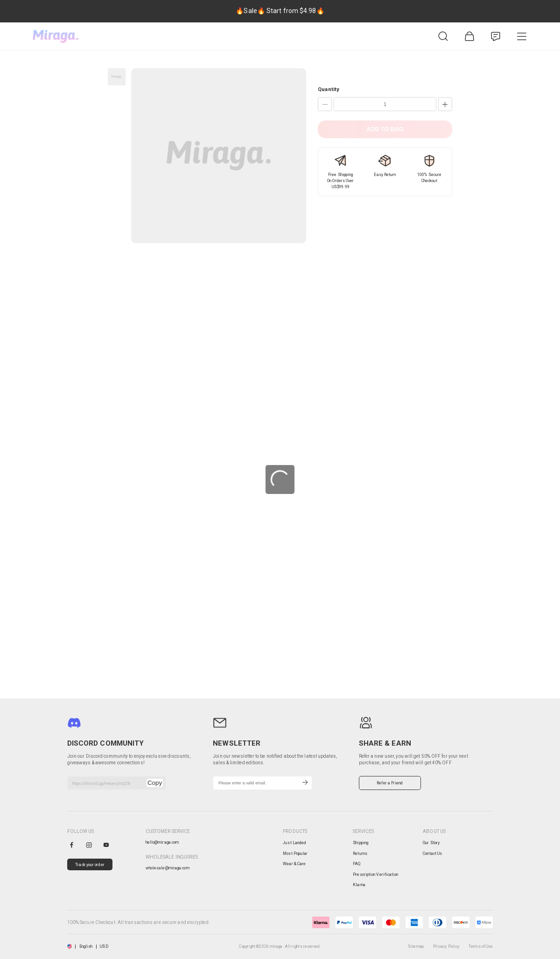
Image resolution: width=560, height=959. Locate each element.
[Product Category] (522, 36)
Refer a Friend (390, 783)
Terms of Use (481, 946)
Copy (155, 783)
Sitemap (416, 946)
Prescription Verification (375, 874)
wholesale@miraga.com (168, 868)
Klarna (359, 885)
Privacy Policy (446, 946)
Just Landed (294, 843)
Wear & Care (294, 864)
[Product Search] (443, 36)
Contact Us (432, 853)
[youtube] (106, 845)
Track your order (90, 865)
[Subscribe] (305, 783)
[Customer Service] (496, 36)
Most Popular (295, 853)
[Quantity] (385, 104)
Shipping (360, 843)
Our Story (431, 843)
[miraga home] (56, 36)
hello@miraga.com (162, 842)
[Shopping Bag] (469, 36)
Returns (360, 853)
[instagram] (89, 845)
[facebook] (72, 845)
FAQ (357, 864)
